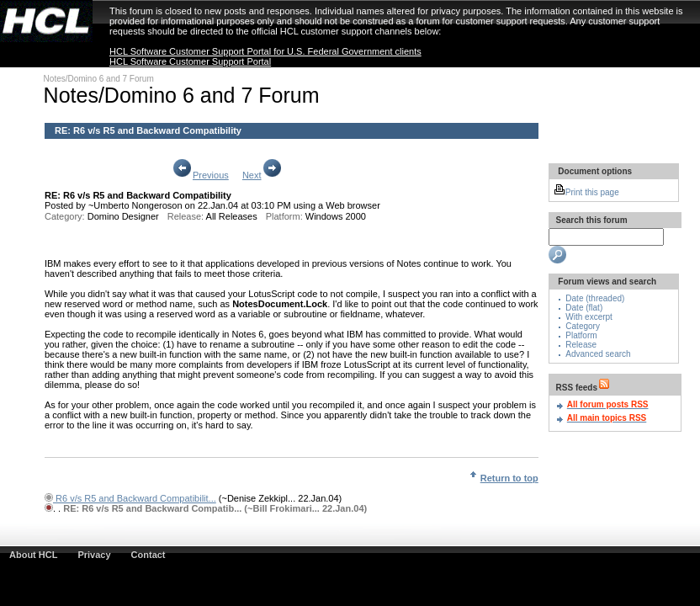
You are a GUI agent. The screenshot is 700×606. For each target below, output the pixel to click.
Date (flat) (584, 308)
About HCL (33, 555)
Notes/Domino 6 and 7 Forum (99, 79)
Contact (148, 555)
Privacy (94, 555)
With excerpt (589, 317)
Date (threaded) (595, 298)
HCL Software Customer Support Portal (190, 61)
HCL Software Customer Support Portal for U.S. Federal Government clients (265, 51)
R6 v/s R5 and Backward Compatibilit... (135, 498)
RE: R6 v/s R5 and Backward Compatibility (148, 130)
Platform (581, 335)
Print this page (586, 192)
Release (581, 345)
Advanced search (598, 354)
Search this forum (591, 220)
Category (583, 326)
